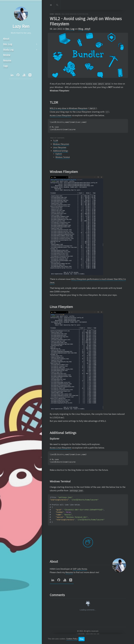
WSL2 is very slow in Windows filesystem (69, 108)
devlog (58, 14)
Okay (82, 639)
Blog (81, 29)
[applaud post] (88, 542)
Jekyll (87, 29)
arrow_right (37, 44)
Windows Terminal (63, 157)
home (52, 14)
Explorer (59, 154)
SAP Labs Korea (80, 569)
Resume (69, 572)
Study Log (8, 50)
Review (7, 55)
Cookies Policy (72, 639)
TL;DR (55, 141)
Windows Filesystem (61, 144)
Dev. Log (70, 29)
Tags (5, 66)
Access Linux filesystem (61, 115)
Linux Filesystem (60, 147)
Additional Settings (61, 151)
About (6, 39)
